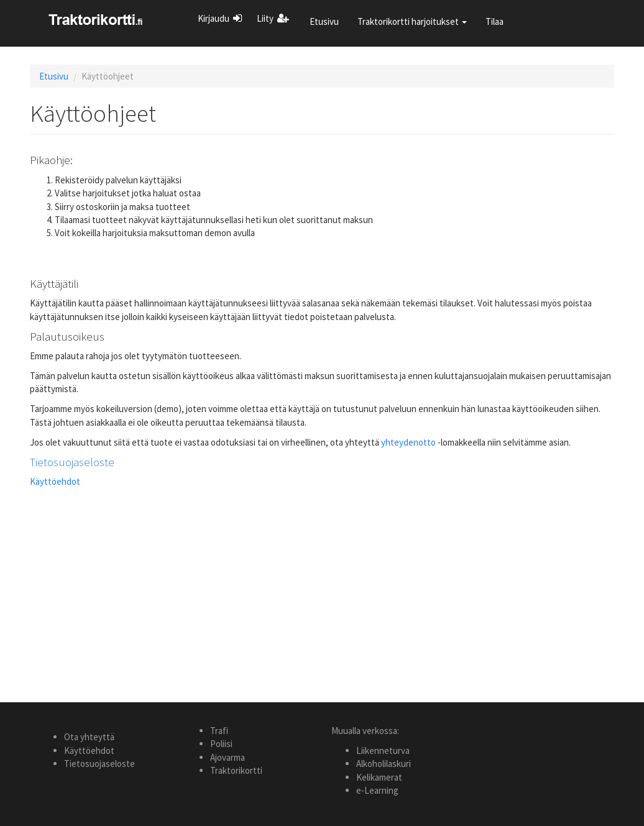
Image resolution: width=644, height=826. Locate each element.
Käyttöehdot (55, 481)
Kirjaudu (214, 18)
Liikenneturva (383, 750)
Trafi (219, 731)
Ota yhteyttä (89, 737)
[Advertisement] (322, 583)
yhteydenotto (408, 442)
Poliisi (221, 744)
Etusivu (324, 21)
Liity (265, 18)
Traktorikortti (236, 770)
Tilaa (494, 21)
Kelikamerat (379, 777)
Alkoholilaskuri (384, 764)
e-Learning (377, 790)
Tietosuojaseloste (72, 462)
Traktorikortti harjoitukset (412, 21)
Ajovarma (228, 757)
